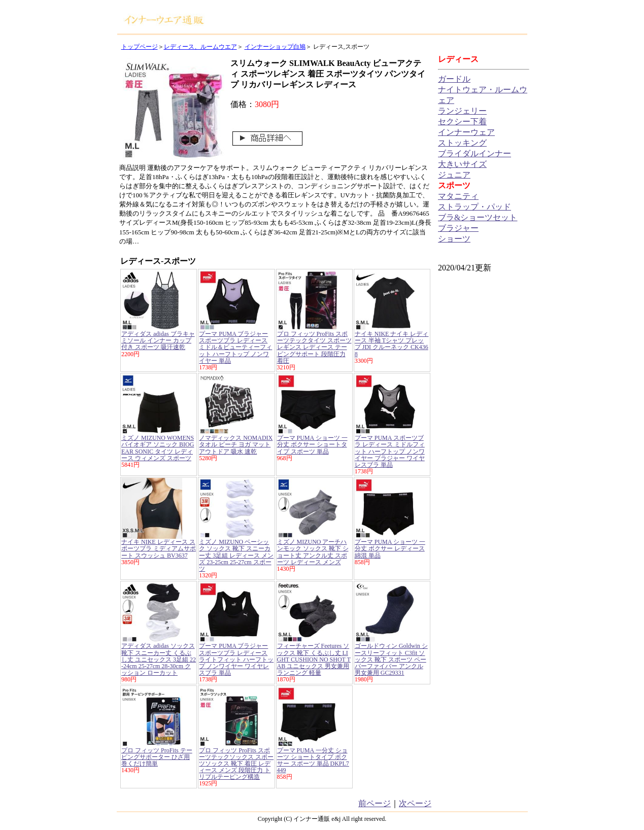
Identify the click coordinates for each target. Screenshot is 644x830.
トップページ (140, 47)
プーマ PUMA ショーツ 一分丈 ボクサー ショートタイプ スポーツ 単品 (312, 444)
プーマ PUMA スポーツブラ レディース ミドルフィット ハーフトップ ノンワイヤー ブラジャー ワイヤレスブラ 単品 (390, 451)
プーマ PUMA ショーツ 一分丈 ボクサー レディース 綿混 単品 (390, 548)
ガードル (454, 79)
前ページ (375, 803)
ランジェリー (462, 111)
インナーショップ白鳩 (275, 47)
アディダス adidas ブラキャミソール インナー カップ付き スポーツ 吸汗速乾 (158, 340)
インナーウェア (466, 132)
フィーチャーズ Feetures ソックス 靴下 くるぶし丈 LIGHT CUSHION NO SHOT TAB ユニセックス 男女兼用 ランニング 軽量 (314, 659)
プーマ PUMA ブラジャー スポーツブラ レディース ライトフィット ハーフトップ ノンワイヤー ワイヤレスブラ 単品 (236, 659)
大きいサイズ (462, 164)
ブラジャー (458, 228)
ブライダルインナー (474, 153)
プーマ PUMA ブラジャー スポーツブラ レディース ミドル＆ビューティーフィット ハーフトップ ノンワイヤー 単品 (235, 347)
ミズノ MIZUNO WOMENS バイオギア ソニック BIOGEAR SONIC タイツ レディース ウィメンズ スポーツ (158, 448)
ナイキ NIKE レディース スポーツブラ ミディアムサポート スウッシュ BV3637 (159, 548)
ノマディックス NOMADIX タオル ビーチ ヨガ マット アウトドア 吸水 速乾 (236, 444)
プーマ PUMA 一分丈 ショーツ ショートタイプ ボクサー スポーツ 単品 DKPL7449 (313, 760)
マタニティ (458, 196)
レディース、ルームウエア (200, 47)
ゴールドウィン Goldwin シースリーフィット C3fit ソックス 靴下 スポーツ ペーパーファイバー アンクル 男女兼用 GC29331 (391, 659)
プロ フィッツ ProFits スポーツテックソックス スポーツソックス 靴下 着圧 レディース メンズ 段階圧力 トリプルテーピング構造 (236, 764)
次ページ (415, 803)
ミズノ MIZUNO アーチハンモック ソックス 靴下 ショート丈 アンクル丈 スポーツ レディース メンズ (313, 552)
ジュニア (454, 175)
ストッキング (462, 143)
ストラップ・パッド (474, 207)
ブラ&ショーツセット (478, 217)
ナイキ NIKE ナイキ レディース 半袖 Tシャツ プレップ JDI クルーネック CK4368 (392, 344)
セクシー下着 (462, 122)
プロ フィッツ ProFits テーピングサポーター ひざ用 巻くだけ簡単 (157, 757)
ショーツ (454, 239)
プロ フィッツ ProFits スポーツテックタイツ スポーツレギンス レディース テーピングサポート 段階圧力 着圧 (314, 347)
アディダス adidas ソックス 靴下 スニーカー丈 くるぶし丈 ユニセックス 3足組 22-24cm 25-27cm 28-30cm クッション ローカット (159, 659)
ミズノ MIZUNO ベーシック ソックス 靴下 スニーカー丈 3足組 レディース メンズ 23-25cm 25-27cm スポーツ (236, 555)
